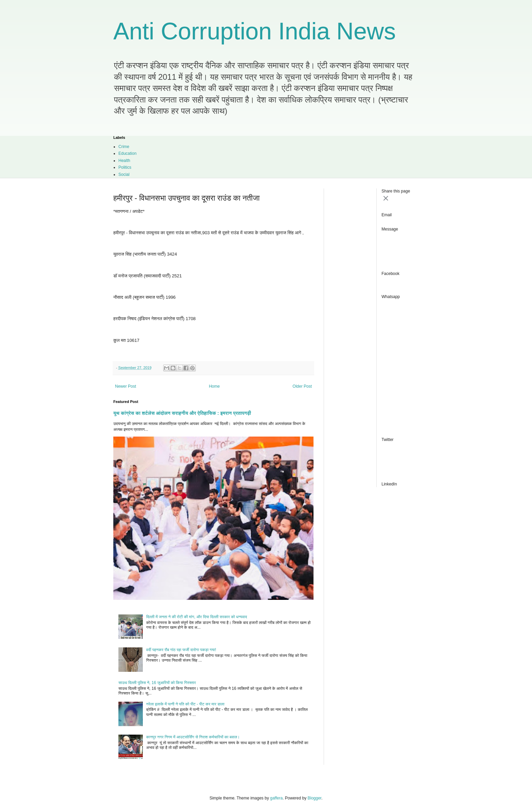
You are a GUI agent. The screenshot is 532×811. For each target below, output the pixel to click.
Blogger (315, 798)
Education (127, 153)
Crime (124, 147)
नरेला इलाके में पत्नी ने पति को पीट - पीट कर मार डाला (185, 704)
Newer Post (126, 386)
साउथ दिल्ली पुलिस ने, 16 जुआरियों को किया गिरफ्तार (157, 683)
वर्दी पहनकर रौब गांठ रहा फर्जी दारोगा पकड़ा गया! (181, 650)
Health (124, 161)
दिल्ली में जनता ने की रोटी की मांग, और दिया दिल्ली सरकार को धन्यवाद (197, 617)
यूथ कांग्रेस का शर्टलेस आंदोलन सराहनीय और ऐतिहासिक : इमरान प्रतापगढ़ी (182, 413)
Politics (125, 167)
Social (124, 174)
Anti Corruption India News (255, 31)
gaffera (276, 798)
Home (214, 386)
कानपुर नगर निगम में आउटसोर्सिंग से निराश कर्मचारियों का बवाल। (193, 737)
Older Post (302, 386)
